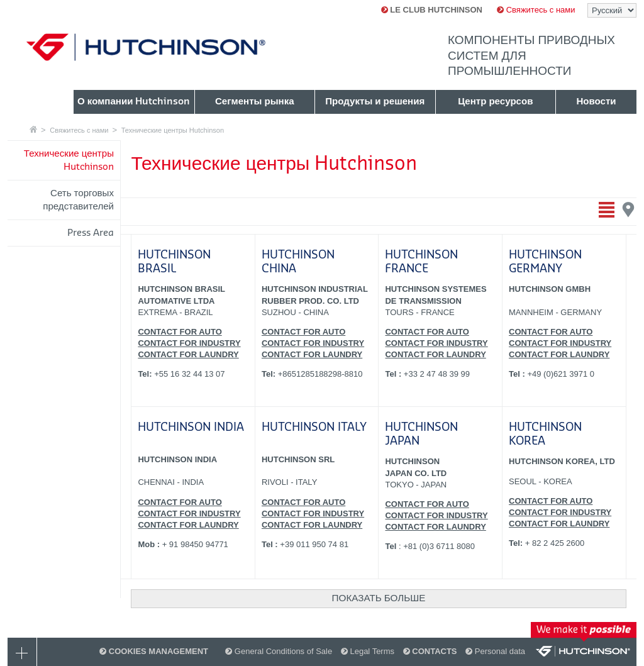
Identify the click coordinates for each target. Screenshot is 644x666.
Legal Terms (368, 651)
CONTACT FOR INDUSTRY (189, 343)
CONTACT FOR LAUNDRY (188, 354)
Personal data (495, 651)
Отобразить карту (629, 210)
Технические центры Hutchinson (173, 130)
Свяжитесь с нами (536, 10)
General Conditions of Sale (279, 651)
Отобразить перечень (607, 210)
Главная (33, 129)
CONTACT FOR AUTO (180, 332)
